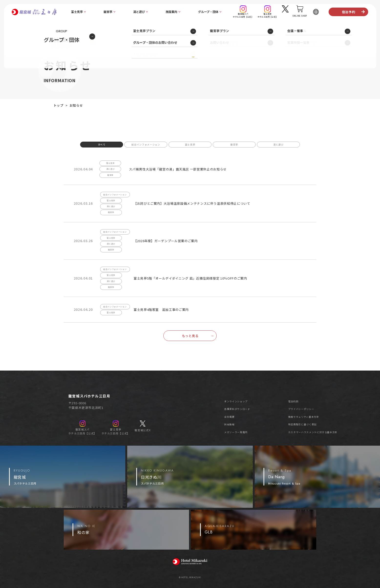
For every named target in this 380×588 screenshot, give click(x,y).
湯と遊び (279, 145)
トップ (58, 105)
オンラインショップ (236, 401)
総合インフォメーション (146, 145)
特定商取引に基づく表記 (302, 424)
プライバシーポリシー (301, 409)
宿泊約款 (293, 401)
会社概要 (229, 417)
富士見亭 (190, 145)
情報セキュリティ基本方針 (304, 417)
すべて (102, 145)
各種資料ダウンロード (237, 409)
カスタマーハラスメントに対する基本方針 (313, 432)
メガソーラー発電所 (236, 432)
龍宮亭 (234, 145)
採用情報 (229, 424)
